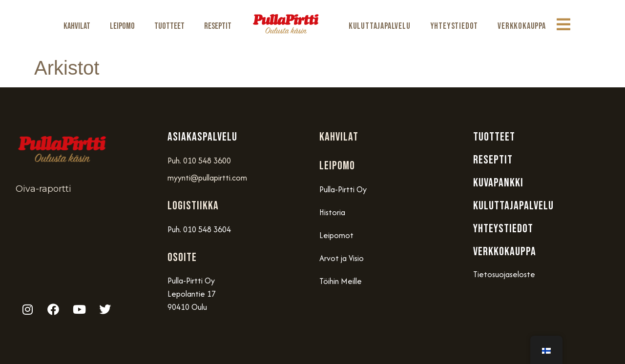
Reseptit (218, 26)
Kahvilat (77, 26)
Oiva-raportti (43, 189)
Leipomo (122, 26)
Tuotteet (169, 26)
